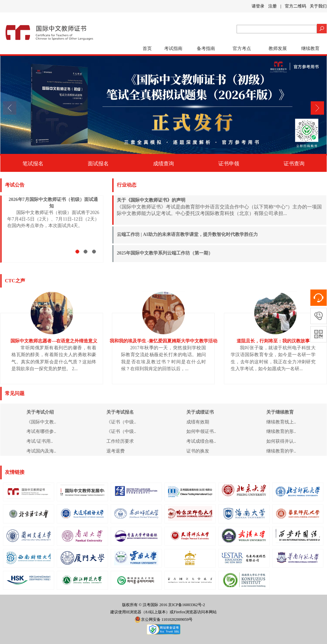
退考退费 (116, 451)
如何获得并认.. (281, 441)
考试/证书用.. (40, 441)
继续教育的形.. (281, 431)
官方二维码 (296, 6)
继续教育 (310, 49)
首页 (147, 49)
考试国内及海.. (41, 451)
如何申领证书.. (201, 431)
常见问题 (15, 393)
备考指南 (206, 49)
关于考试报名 (120, 412)
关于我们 (318, 6)
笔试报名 (33, 164)
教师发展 (278, 49)
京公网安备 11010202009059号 (164, 619)
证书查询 (294, 164)
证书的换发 (198, 451)
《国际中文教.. (41, 422)
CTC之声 (15, 281)
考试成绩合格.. (201, 441)
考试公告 (15, 185)
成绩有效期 (198, 422)
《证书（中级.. (121, 422)
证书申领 (229, 164)
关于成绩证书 (200, 412)
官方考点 (242, 49)
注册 (272, 6)
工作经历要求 (120, 441)
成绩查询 (163, 164)
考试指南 (173, 49)
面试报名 (98, 164)
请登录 (258, 6)
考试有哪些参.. (41, 431)
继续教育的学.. (281, 451)
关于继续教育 (280, 412)
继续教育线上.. (281, 422)
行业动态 (127, 185)
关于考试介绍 (40, 412)
